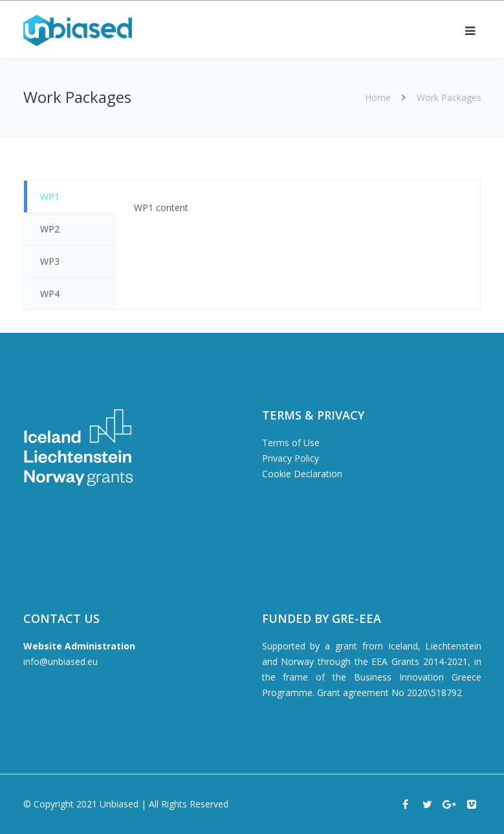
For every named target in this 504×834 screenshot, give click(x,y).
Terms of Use (291, 443)
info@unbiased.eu (60, 661)
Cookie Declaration (302, 474)
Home (378, 97)
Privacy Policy (290, 458)
